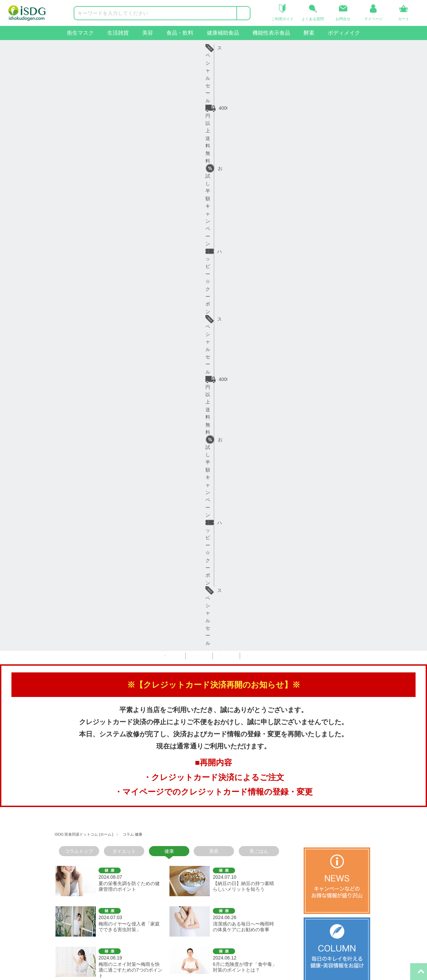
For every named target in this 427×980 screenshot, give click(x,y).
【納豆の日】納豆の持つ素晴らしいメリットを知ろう (243, 291)
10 (177, 529)
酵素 (309, 33)
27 (136, 538)
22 (82, 538)
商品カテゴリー (28, 806)
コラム (151, 838)
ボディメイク (344, 33)
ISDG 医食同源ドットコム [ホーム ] (84, 239)
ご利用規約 (156, 849)
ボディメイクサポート (35, 906)
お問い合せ (87, 872)
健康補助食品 (223, 33)
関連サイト (229, 806)
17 (252, 529)
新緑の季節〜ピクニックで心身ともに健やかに (243, 450)
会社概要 (154, 826)
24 (104, 538)
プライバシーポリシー (168, 861)
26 (125, 538)
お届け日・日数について (102, 838)
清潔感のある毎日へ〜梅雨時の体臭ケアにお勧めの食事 (243, 332)
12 (198, 529)
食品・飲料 (180, 33)
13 (209, 529)
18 (263, 529)
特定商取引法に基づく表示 (172, 872)
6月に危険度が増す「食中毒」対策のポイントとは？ (245, 372)
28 (147, 538)
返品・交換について (97, 849)
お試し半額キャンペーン (188, 48)
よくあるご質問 (92, 861)
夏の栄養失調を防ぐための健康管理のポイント (129, 291)
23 (93, 538)
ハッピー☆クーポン (264, 48)
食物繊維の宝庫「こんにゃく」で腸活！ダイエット (127, 450)
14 (220, 529)
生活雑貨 (118, 33)
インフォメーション (165, 806)
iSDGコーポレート (240, 826)
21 (72, 538)
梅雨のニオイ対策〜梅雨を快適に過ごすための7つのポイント (130, 375)
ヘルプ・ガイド (92, 806)
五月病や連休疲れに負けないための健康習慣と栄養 (129, 490)
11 (188, 529)
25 (115, 538)
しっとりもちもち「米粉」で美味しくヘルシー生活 (243, 409)
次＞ (162, 538)
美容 (148, 33)
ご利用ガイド (90, 826)
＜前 (65, 529)
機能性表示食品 (271, 33)
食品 (16, 861)
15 (231, 529)
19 (274, 529)
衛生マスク (80, 33)
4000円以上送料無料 (110, 48)
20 (61, 538)
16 (241, 529)
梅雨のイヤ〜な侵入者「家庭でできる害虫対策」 (129, 332)
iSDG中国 (231, 838)
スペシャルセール (333, 48)
